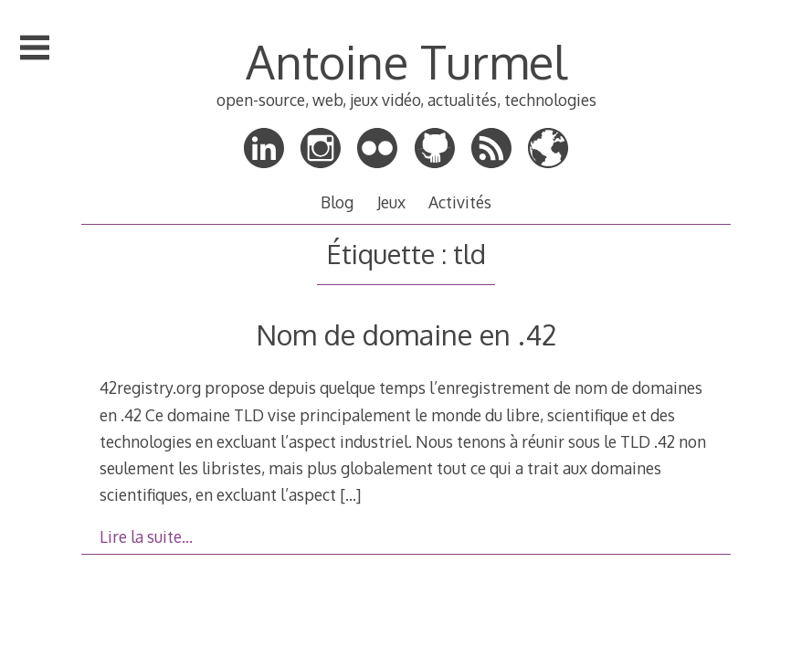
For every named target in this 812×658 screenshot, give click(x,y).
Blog (337, 202)
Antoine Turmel (406, 61)
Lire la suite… (146, 536)
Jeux (391, 202)
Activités (460, 202)
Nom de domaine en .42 (406, 334)
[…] (350, 494)
